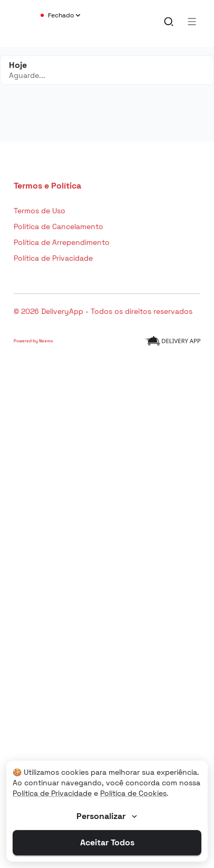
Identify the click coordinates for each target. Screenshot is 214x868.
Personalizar (108, 816)
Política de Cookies (133, 793)
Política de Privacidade (52, 793)
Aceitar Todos (107, 842)
